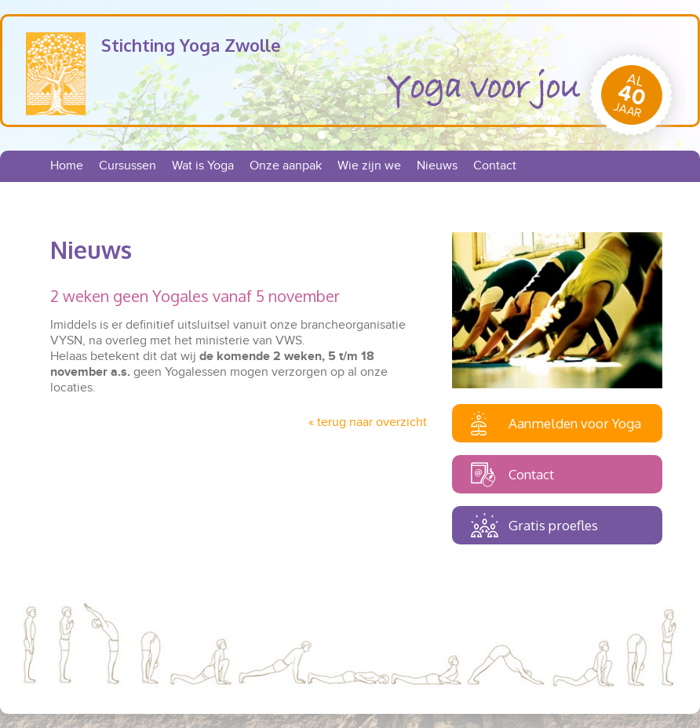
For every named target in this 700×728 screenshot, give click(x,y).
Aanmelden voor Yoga (575, 423)
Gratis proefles (553, 525)
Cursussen (128, 166)
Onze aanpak (286, 166)
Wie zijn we (369, 166)
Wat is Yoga (203, 166)
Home (67, 166)
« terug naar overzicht (368, 422)
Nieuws (437, 166)
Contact (495, 166)
